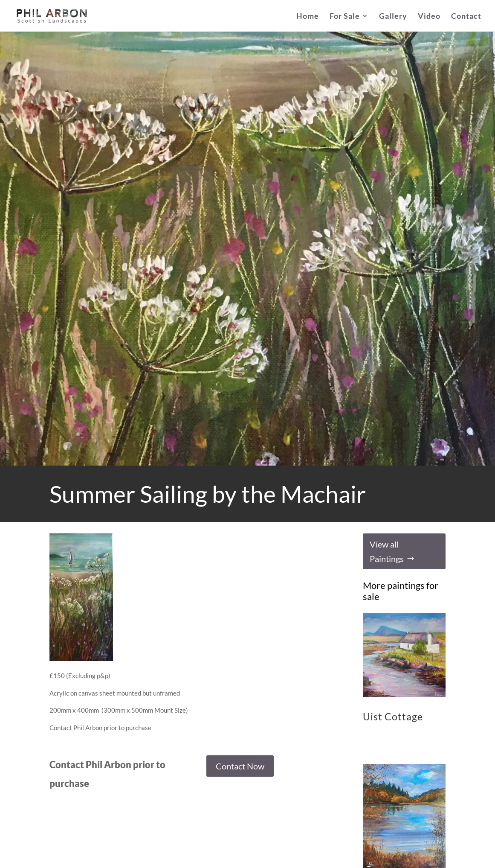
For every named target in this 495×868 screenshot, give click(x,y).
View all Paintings (387, 551)
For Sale (345, 17)
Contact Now (240, 766)
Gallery (393, 17)
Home (308, 17)
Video (429, 17)
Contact (466, 17)
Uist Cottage (393, 717)
